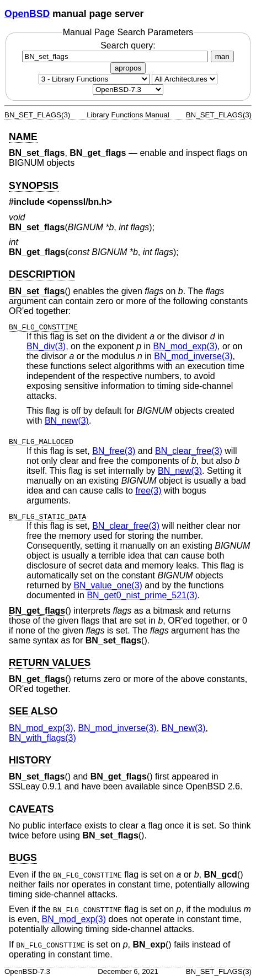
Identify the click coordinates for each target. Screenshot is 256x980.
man (222, 56)
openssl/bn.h (80, 202)
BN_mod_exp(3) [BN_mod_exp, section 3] (186, 346)
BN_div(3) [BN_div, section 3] (46, 346)
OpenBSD (27, 14)
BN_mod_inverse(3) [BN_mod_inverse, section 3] (193, 356)
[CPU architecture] (185, 79)
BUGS (23, 858)
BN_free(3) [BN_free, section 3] (114, 451)
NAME (23, 137)
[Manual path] (128, 90)
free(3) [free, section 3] (148, 491)
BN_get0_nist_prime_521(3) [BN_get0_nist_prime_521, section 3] (142, 595)
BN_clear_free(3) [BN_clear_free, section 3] (189, 451)
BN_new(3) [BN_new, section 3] (67, 421)
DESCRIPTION (42, 274)
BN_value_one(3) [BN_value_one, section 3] (108, 585)
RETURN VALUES (50, 663)
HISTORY (30, 760)
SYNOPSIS (34, 186)
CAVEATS (31, 809)
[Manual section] (94, 79)
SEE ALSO (33, 711)
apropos (128, 68)
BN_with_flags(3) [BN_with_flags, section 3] (42, 738)
